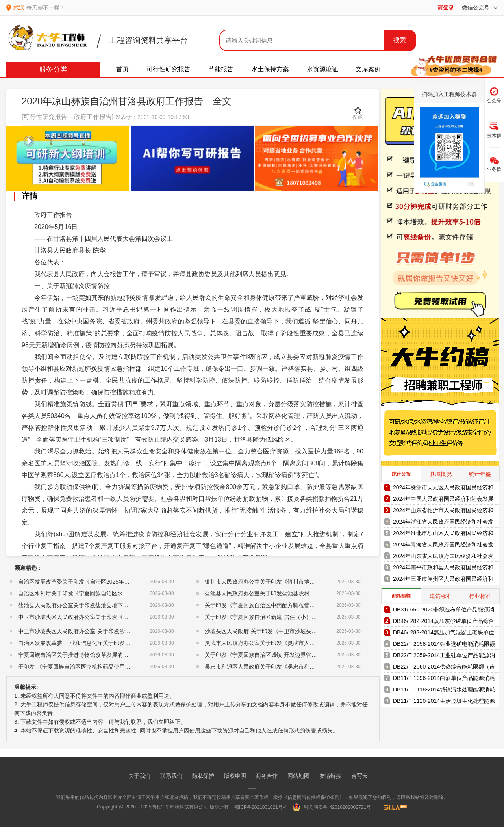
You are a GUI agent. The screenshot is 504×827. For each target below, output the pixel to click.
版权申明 (235, 776)
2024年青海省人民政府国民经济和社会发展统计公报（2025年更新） (443, 546)
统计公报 (401, 474)
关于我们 (139, 776)
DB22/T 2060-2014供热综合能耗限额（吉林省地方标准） (444, 668)
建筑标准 (441, 596)
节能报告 (221, 69)
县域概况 (441, 474)
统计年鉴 (480, 474)
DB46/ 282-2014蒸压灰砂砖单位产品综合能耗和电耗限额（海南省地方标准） (444, 622)
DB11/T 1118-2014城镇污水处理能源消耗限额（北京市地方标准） (444, 691)
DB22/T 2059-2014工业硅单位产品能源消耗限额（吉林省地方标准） (444, 657)
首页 (122, 69)
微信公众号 (480, 7)
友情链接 (330, 776)
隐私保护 (203, 776)
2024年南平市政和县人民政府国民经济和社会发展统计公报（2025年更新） (443, 569)
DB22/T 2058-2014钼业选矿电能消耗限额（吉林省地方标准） (444, 645)
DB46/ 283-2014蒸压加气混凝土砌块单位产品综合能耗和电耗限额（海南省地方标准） (444, 634)
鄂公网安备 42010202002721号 (332, 807)
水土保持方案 (270, 69)
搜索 (400, 40)
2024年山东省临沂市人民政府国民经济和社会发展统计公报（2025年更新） (443, 512)
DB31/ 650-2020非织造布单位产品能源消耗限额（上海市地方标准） (444, 611)
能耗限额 (401, 596)
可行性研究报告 (169, 69)
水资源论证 (322, 69)
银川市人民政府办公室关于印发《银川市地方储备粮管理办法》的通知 (290, 582)
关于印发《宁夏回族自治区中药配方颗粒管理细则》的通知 (276, 605)
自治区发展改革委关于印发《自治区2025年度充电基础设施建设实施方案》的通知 (118, 582)
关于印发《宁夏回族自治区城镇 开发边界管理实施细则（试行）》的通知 (294, 655)
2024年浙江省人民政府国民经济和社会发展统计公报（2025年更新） (443, 523)
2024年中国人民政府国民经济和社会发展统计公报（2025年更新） (443, 500)
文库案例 (368, 69)
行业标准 (480, 596)
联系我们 (171, 776)
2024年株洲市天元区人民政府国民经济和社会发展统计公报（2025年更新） (443, 489)
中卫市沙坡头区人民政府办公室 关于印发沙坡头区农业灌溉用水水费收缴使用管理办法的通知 (132, 631)
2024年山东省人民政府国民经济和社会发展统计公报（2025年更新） (443, 557)
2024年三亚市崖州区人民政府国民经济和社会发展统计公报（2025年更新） (443, 580)
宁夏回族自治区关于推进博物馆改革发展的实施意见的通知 (90, 655)
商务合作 (267, 776)
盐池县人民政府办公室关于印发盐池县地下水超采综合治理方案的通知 (104, 605)
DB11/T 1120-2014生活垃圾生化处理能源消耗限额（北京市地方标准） (444, 702)
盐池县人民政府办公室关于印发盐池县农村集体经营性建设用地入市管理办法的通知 (307, 593)
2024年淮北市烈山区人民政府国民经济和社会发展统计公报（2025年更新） (443, 534)
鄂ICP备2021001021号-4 (260, 807)
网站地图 (298, 776)
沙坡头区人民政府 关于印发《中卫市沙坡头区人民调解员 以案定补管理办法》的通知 (309, 631)
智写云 (359, 776)
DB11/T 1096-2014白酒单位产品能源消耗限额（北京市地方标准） (444, 679)
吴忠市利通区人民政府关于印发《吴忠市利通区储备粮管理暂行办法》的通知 (298, 667)
